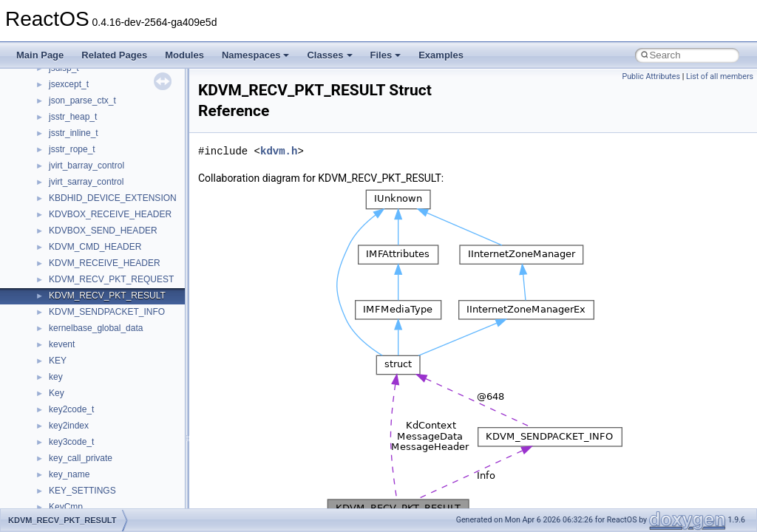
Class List (56, 406)
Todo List (43, 324)
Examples (441, 55)
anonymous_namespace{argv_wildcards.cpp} (138, 503)
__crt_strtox (72, 454)
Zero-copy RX (52, 211)
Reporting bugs (55, 194)
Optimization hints (60, 259)
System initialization (64, 227)
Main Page (40, 55)
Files (386, 55)
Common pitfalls (57, 162)
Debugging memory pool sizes (85, 178)
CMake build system (65, 146)
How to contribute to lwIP (74, 129)
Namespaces (256, 55)
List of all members (720, 76)
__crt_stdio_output (85, 438)
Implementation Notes (68, 276)
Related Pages (114, 55)
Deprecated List (56, 341)
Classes (329, 55)
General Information (64, 308)
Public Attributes (651, 76)
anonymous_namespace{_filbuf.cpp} (120, 487)
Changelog (47, 113)
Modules (184, 55)
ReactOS (31, 81)
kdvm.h (279, 151)
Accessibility (73, 471)
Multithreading (53, 243)
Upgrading (45, 97)
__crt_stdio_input (82, 422)
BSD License (51, 292)
